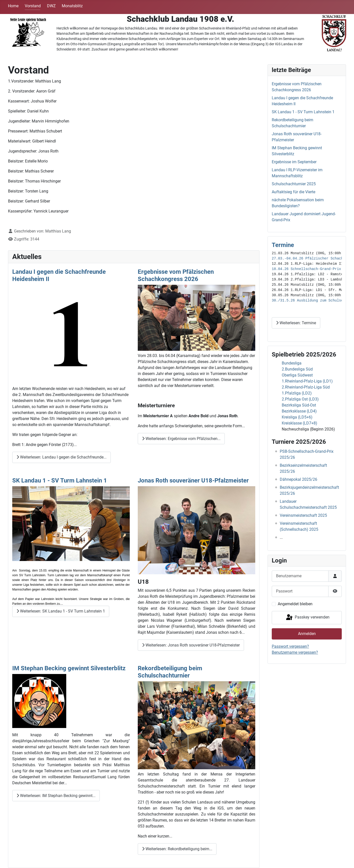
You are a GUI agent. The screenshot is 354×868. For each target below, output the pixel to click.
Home (13, 6)
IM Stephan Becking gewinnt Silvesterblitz (69, 668)
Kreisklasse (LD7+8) (299, 423)
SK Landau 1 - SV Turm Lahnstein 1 (60, 480)
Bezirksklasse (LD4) (299, 411)
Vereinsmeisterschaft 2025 (303, 515)
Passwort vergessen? (290, 646)
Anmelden (307, 634)
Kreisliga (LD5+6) (297, 417)
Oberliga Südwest (297, 375)
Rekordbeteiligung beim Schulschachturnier (170, 672)
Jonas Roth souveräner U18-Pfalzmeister (193, 480)
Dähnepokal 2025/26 (298, 479)
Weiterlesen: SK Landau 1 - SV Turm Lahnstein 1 (61, 611)
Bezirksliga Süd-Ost (299, 405)
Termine (283, 245)
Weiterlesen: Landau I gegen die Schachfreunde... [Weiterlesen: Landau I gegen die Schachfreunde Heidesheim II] (61, 457)
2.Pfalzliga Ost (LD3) (300, 399)
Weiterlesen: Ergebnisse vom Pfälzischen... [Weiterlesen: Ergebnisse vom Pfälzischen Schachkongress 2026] (181, 439)
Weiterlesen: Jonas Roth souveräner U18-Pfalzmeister (191, 645)
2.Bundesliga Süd (297, 369)
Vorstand (33, 6)
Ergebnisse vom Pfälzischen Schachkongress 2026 (176, 275)
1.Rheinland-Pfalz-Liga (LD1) (307, 381)
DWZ (51, 6)
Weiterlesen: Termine (296, 323)
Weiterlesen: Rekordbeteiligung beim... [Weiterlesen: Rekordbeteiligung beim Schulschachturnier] (177, 849)
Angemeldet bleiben (295, 604)
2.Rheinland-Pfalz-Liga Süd (306, 387)
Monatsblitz (72, 6)
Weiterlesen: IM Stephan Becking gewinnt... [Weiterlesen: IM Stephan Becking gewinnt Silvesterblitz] (56, 796)
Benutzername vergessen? (295, 652)
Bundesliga (292, 363)
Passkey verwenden (307, 617)
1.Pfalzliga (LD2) (297, 393)
